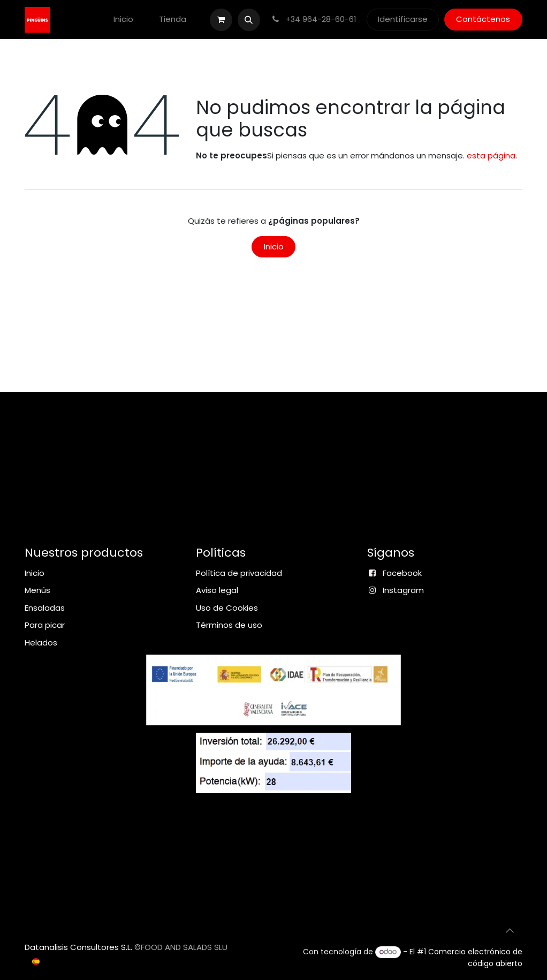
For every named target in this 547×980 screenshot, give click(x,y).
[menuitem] (123, 20)
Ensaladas (45, 608)
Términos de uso (229, 625)
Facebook (402, 573)
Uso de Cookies (227, 608)
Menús (37, 590)
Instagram (403, 590)
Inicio (274, 246)
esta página (491, 155)
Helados (41, 643)
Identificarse (403, 19)
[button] (249, 20)
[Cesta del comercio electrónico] (221, 20)
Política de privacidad (239, 573)
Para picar (45, 625)
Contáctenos (483, 19)
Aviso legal (217, 590)
